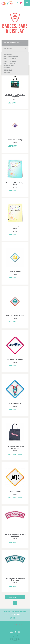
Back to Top (15, 603)
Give (21, 3)
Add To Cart (13, 103)
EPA (19, 632)
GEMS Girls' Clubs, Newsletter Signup (15, 611)
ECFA (16, 632)
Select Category (8, 49)
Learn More (13, 191)
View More (13, 597)
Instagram (13, 636)
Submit (13, 618)
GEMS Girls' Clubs (7, 3)
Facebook (17, 636)
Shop (17, 3)
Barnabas (11, 632)
